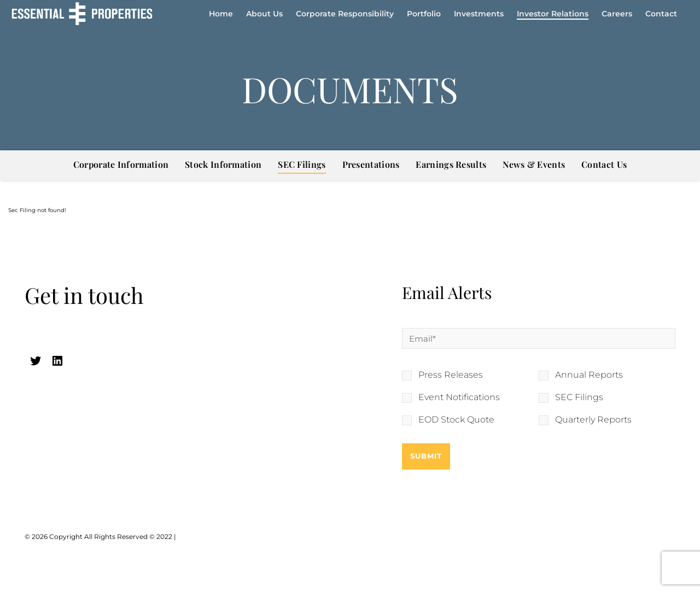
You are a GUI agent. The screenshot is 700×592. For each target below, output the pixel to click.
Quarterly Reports (593, 420)
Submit (426, 456)
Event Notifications (459, 397)
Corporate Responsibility (345, 14)
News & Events (534, 164)
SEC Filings (302, 164)
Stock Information (223, 164)
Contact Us (604, 164)
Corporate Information (121, 164)
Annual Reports (589, 375)
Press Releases (451, 375)
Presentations (371, 164)
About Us (264, 14)
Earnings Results (451, 164)
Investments (479, 14)
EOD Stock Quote (456, 420)
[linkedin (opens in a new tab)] (57, 361)
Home (221, 14)
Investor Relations (553, 14)
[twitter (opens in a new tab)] (36, 361)
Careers (617, 14)
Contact (661, 14)
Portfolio (424, 14)
